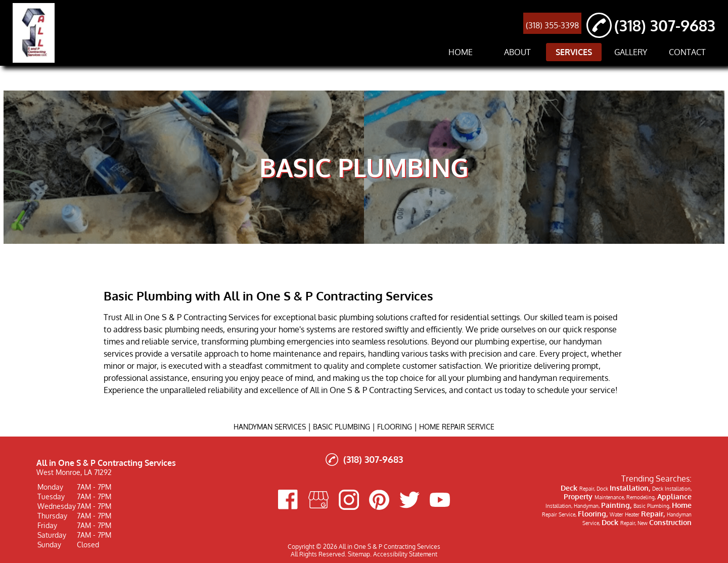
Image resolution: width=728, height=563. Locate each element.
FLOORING (395, 427)
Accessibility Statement (405, 554)
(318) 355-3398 (552, 25)
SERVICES (574, 52)
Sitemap (359, 554)
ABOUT (517, 52)
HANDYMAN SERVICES (270, 427)
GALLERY (631, 52)
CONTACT (687, 52)
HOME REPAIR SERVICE (457, 427)
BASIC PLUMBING (342, 427)
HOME (461, 52)
